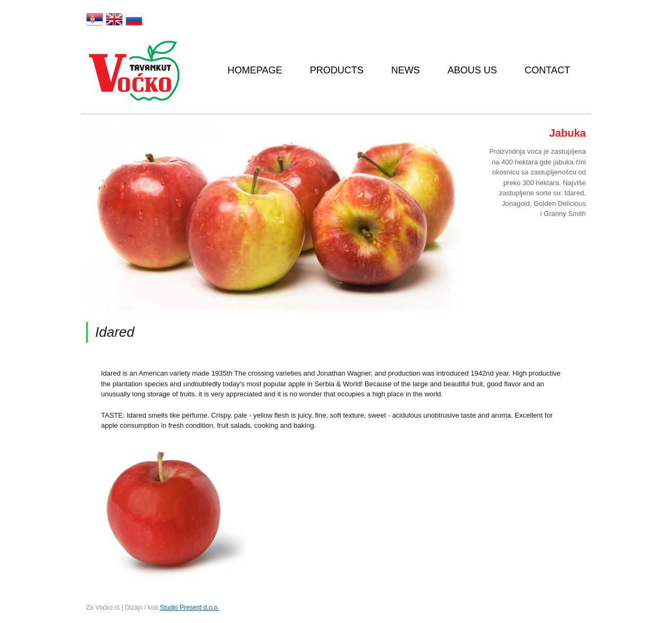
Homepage (255, 70)
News (406, 70)
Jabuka (568, 133)
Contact (548, 70)
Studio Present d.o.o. (190, 608)
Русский (134, 19)
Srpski (95, 19)
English (114, 19)
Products (337, 70)
